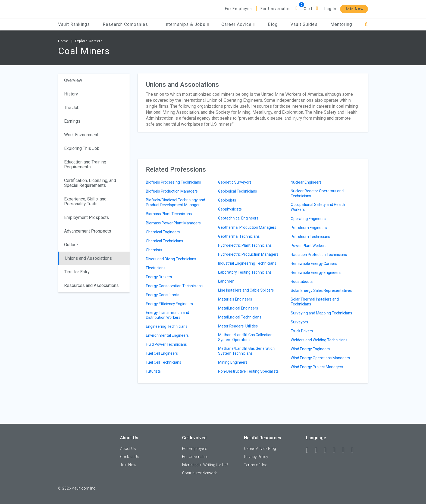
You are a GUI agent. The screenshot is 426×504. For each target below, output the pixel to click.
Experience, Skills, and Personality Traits (85, 201)
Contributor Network (199, 473)
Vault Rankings (74, 24)
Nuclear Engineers (306, 182)
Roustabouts (302, 282)
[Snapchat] (355, 450)
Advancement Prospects (88, 231)
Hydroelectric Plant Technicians (245, 245)
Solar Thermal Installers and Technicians (315, 302)
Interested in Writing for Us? (205, 465)
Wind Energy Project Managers (317, 367)
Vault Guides (304, 24)
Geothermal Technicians (239, 236)
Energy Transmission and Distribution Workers (167, 315)
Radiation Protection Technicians (319, 255)
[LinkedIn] (319, 450)
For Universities (276, 9)
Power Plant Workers (309, 246)
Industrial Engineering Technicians (247, 263)
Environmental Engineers (167, 335)
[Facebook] (310, 450)
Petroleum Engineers (309, 228)
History (71, 94)
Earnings (72, 121)
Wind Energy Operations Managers (320, 358)
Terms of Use (256, 465)
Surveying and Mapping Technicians (321, 313)
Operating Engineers (308, 219)
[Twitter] (328, 450)
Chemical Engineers (163, 232)
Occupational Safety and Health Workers (318, 207)
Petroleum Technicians (310, 237)
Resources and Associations (91, 285)
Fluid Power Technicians (166, 344)
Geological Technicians (238, 191)
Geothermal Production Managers (247, 227)
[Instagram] (337, 450)
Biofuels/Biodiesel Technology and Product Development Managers (176, 202)
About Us (128, 449)
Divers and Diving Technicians (171, 259)
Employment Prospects (87, 217)
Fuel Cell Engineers (162, 353)
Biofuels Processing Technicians (173, 182)
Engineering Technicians (167, 326)
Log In (330, 9)
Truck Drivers (302, 331)
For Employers (239, 9)
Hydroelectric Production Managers (248, 254)
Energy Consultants (163, 295)
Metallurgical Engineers (238, 308)
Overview (73, 80)
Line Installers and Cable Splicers (246, 290)
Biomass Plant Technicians (169, 214)
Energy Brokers (159, 277)
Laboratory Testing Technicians (245, 272)
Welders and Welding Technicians (319, 340)
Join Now (354, 9)
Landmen (226, 281)
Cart (308, 9)
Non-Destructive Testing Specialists (248, 371)
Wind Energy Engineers (310, 349)
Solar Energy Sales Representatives (321, 290)
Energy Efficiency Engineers (169, 304)
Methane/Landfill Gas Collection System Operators (245, 337)
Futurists (153, 371)
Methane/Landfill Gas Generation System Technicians (246, 351)
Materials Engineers (235, 299)
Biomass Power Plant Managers (173, 223)
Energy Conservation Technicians (174, 286)
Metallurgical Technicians (240, 317)
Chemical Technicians (165, 241)
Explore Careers (89, 41)
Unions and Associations (88, 258)
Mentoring (341, 24)
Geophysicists (230, 209)
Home (63, 41)
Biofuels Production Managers (172, 191)
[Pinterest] (346, 450)
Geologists (227, 200)
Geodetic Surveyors (235, 182)
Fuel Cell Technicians (164, 362)
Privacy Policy (256, 457)
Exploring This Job (82, 148)
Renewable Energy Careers (314, 264)
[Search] (366, 24)
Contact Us (130, 457)
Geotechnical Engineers (238, 218)
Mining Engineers (233, 362)
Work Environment (81, 135)
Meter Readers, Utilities (238, 326)
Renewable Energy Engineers (316, 273)
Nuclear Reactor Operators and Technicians (317, 193)
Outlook (71, 245)
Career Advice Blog (260, 449)
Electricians (156, 268)
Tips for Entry (77, 272)
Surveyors (299, 322)
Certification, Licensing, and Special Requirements (90, 183)
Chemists (154, 250)
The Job (72, 108)
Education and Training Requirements (85, 164)
